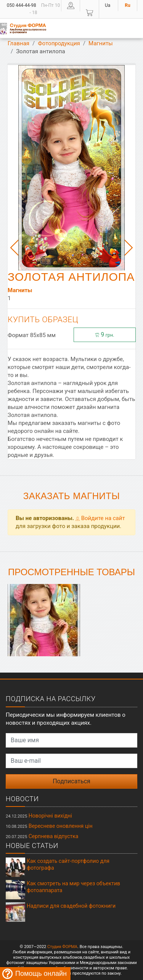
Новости (22, 799)
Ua (108, 5)
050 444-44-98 (22, 5)
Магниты (101, 43)
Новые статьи (32, 846)
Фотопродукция (59, 43)
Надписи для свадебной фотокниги (71, 906)
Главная (18, 43)
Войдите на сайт (100, 518)
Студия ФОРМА (62, 947)
